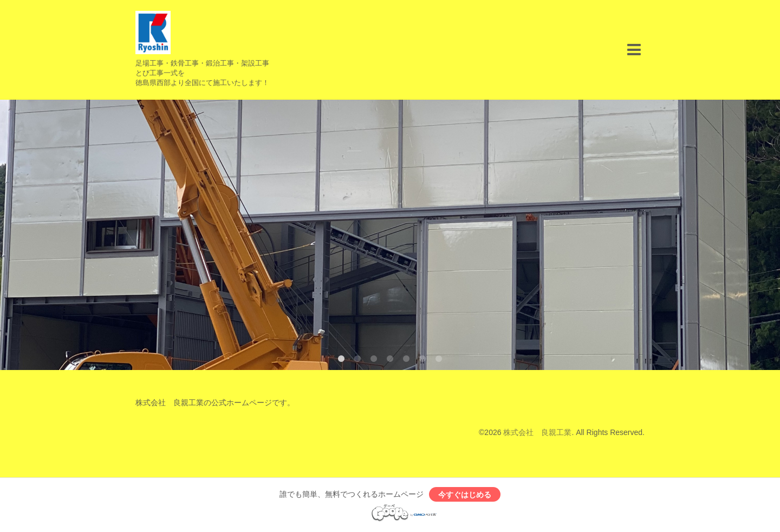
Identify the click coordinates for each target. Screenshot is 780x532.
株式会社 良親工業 (537, 432)
